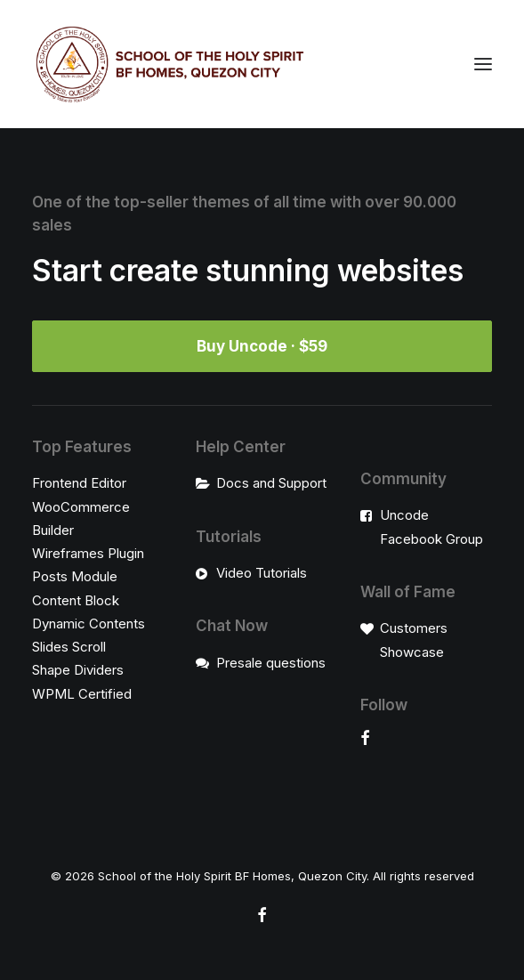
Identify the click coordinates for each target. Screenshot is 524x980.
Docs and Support (271, 483)
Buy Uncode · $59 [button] (262, 346)
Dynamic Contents (89, 624)
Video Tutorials (262, 573)
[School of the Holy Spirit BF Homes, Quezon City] (169, 64)
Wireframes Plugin (88, 553)
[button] (483, 64)
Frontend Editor (79, 483)
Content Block (76, 600)
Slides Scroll (69, 647)
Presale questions (271, 663)
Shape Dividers (78, 670)
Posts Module (75, 576)
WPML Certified (82, 694)
